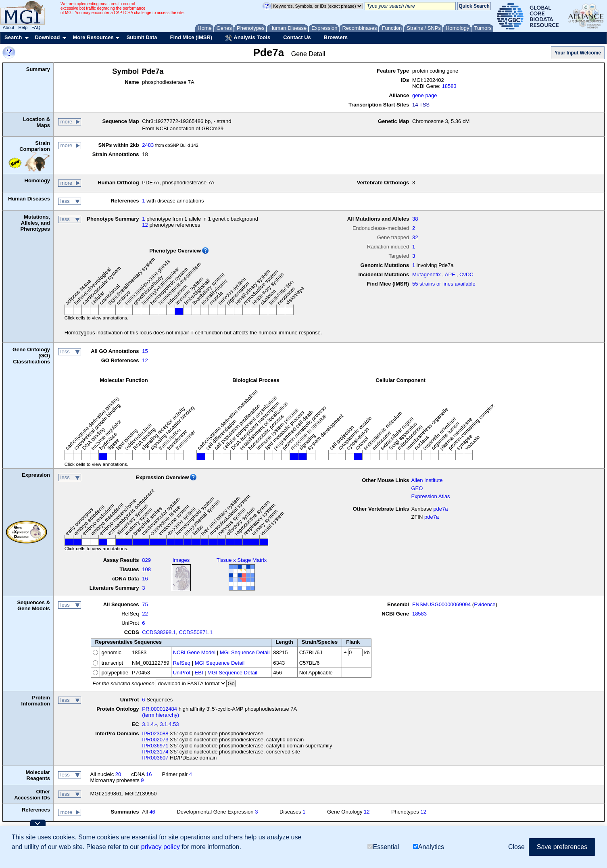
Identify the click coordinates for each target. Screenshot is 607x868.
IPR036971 (155, 746)
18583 (449, 86)
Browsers (336, 37)
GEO (417, 488)
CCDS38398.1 (159, 632)
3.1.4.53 (169, 724)
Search (13, 37)
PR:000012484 (160, 709)
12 (145, 225)
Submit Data (142, 37)
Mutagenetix (427, 274)
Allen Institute (427, 480)
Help (23, 27)
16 (145, 579)
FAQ (36, 27)
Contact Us (297, 37)
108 (146, 569)
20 (118, 774)
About (9, 27)
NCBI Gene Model (194, 652)
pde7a (440, 509)
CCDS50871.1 (196, 632)
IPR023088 (155, 733)
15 (145, 351)
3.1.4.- (149, 724)
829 (146, 560)
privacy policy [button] (161, 847)
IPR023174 (155, 752)
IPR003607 (155, 758)
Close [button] (516, 847)
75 (145, 604)
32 (415, 237)
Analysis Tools (248, 38)
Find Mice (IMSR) (191, 37)
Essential (383, 847)
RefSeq (182, 663)
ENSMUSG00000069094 (441, 604)
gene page (424, 95)
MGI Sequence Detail (245, 652)
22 (145, 614)
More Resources (93, 37)
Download (47, 37)
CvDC (466, 274)
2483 (148, 145)
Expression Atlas (430, 496)
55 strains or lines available (444, 284)
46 (152, 812)
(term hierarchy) (161, 715)
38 (415, 219)
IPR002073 (155, 740)
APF (450, 274)
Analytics (429, 847)
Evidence (485, 604)
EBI (199, 673)
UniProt (182, 673)
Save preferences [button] (562, 847)
